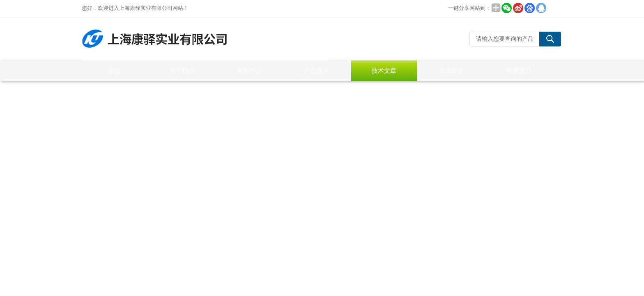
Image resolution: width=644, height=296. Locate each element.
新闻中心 (249, 71)
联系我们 (519, 71)
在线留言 (451, 71)
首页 (115, 71)
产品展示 (317, 71)
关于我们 (182, 71)
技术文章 (384, 71)
